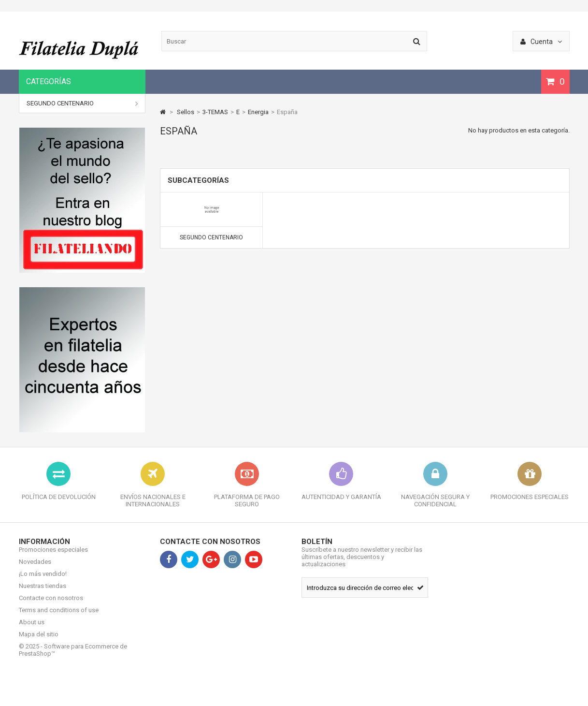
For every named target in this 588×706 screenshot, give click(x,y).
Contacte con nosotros (51, 605)
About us (32, 629)
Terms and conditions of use (59, 617)
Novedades (35, 569)
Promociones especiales (53, 557)
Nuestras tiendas (43, 593)
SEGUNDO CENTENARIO (83, 103)
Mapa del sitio (39, 641)
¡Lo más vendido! (43, 581)
